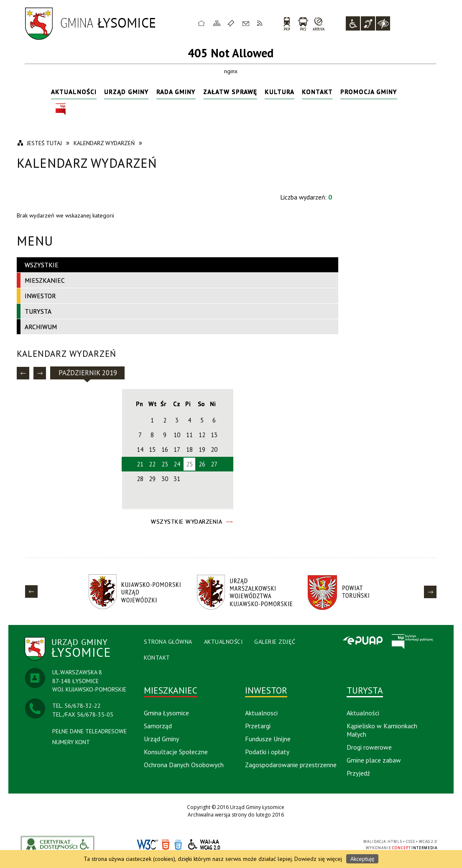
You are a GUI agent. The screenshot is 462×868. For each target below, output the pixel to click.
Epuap (362, 641)
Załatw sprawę (230, 92)
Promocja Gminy (369, 92)
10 (177, 435)
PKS (303, 24)
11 (189, 435)
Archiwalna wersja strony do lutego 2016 (236, 815)
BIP (61, 109)
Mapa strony (217, 23)
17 (177, 449)
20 (214, 449)
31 (177, 479)
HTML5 (166, 845)
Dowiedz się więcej (318, 859)
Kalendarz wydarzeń (66, 354)
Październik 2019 (88, 373)
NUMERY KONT (71, 742)
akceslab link (58, 844)
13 (214, 435)
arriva (319, 24)
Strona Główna (168, 642)
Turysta (38, 311)
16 (165, 449)
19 (202, 449)
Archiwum (41, 327)
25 (189, 464)
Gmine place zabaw (374, 760)
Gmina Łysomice (166, 713)
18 (189, 449)
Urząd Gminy (126, 92)
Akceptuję (362, 859)
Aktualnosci (261, 713)
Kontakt (246, 23)
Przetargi (258, 726)
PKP (287, 24)
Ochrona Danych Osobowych (184, 765)
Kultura (279, 92)
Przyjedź (358, 773)
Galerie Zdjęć (275, 642)
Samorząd (158, 726)
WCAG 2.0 (204, 844)
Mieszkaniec (45, 280)
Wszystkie (42, 265)
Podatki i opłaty (267, 752)
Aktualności (74, 92)
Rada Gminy (176, 92)
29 (152, 479)
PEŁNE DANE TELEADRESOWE (89, 731)
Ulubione (232, 23)
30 (165, 479)
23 (165, 464)
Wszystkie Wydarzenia (186, 522)
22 (152, 464)
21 (140, 464)
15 (152, 449)
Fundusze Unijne (268, 739)
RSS (260, 23)
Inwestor (40, 296)
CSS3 (178, 845)
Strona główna (202, 23)
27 (214, 464)
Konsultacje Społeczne (176, 752)
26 (202, 464)
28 (140, 479)
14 (140, 449)
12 (202, 435)
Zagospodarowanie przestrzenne (291, 765)
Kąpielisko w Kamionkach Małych (382, 730)
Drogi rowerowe (369, 747)
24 (177, 464)
